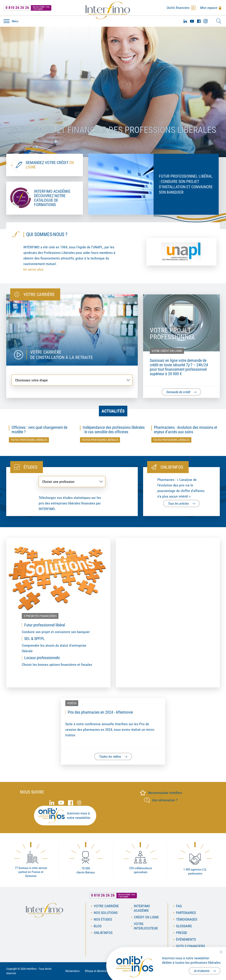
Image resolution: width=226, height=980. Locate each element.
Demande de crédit (178, 392)
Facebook (199, 21)
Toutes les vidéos (110, 757)
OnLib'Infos (103, 933)
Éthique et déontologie (98, 971)
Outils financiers (190, 946)
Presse (182, 933)
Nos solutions (106, 913)
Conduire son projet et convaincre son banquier (56, 632)
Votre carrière (106, 906)
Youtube (192, 21)
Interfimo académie (142, 908)
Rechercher (219, 21)
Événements (186, 939)
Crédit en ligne (146, 917)
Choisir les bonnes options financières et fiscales (57, 665)
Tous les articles (178, 504)
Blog (98, 926)
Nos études (103, 919)
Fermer (221, 952)
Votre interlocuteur (146, 926)
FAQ (179, 906)
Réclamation (72, 971)
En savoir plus (33, 269)
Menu (15, 21)
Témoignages (187, 919)
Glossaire (184, 926)
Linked (185, 21)
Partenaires (186, 913)
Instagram (206, 21)
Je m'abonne (202, 971)
